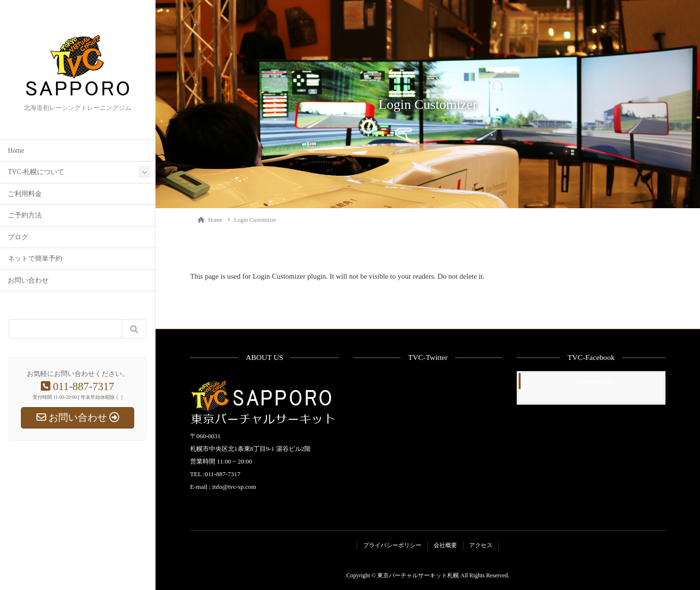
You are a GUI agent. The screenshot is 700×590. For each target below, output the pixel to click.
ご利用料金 (25, 194)
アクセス (481, 545)
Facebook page (594, 381)
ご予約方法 (25, 215)
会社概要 (445, 545)
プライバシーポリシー (392, 545)
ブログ (18, 237)
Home (16, 151)
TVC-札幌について (36, 172)
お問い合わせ (28, 280)
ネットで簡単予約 (35, 259)
